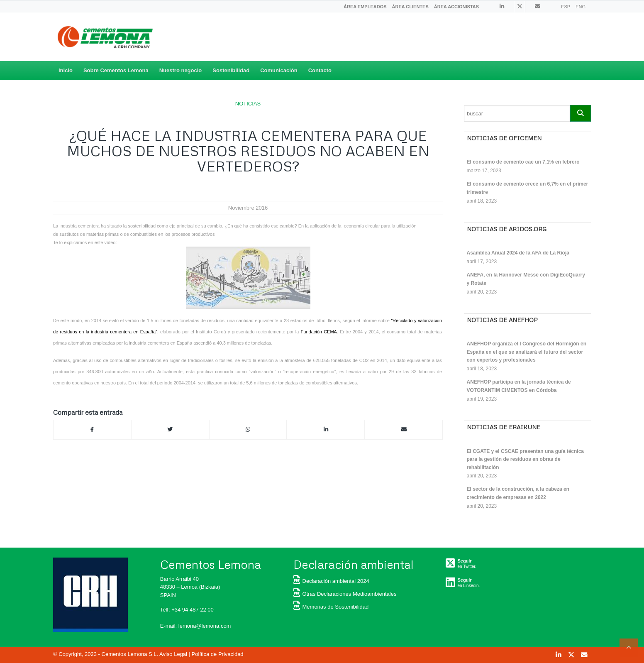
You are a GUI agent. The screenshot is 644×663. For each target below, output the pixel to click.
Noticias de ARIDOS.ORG (507, 229)
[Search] (517, 113)
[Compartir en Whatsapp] (248, 430)
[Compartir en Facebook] (92, 430)
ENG (581, 7)
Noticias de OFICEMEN (504, 138)
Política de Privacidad (218, 654)
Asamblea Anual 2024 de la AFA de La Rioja (518, 253)
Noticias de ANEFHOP (502, 320)
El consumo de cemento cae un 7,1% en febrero (523, 162)
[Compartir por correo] (404, 430)
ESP (566, 7)
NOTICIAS (248, 104)
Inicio (66, 70)
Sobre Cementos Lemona (116, 70)
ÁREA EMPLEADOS (365, 7)
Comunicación (279, 70)
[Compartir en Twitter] (170, 430)
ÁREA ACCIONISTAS (456, 7)
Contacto (320, 70)
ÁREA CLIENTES (410, 7)
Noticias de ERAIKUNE (504, 427)
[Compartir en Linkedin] (326, 430)
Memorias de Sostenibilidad (331, 607)
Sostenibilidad (231, 70)
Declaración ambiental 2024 (331, 581)
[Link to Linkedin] (502, 6)
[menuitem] (365, 7)
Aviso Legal (173, 654)
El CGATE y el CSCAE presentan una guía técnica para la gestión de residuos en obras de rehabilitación (526, 459)
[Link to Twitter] (520, 7)
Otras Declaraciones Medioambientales (345, 594)
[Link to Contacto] (538, 6)
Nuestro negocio (181, 70)
